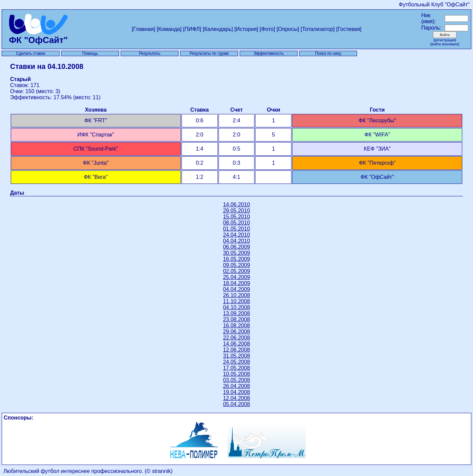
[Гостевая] (349, 29)
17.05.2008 (236, 368)
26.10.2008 (236, 295)
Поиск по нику (328, 53)
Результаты (149, 53)
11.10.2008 (236, 301)
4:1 (236, 177)
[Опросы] (288, 29)
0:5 (236, 149)
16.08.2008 (236, 326)
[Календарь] (218, 29)
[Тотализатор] (318, 29)
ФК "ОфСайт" (38, 36)
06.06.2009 (236, 247)
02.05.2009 (236, 271)
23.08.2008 (236, 320)
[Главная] (144, 29)
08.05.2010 (236, 223)
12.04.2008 (236, 398)
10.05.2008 (236, 374)
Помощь (90, 53)
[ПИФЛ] (192, 29)
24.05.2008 (236, 362)
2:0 (236, 135)
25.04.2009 (236, 277)
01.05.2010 (236, 229)
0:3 (236, 163)
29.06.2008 (236, 332)
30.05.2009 (236, 253)
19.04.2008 (236, 392)
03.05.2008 (236, 380)
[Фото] (268, 29)
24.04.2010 (236, 235)
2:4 (236, 121)
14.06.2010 (236, 205)
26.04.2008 (236, 386)
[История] (246, 29)
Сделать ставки (31, 53)
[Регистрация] (445, 40)
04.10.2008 (236, 307)
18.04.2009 (236, 283)
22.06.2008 (236, 338)
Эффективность (269, 53)
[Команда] (169, 29)
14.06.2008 (236, 344)
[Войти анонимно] (445, 44)
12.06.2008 (236, 350)
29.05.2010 (236, 211)
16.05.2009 (236, 259)
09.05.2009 (236, 265)
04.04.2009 (236, 289)
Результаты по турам (209, 53)
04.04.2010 (236, 241)
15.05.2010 (236, 217)
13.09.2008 (236, 313)
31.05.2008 (236, 356)
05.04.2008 (236, 404)
